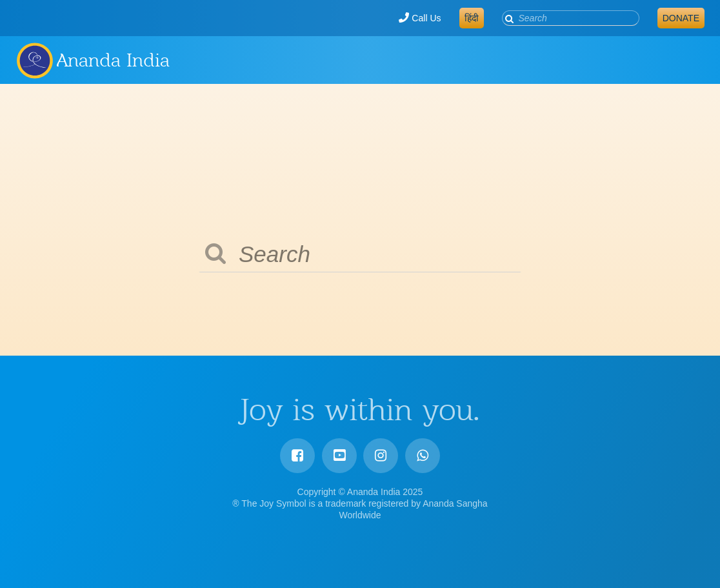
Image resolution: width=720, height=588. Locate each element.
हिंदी (472, 18)
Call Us (420, 18)
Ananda (34, 60)
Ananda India (113, 60)
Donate (681, 18)
